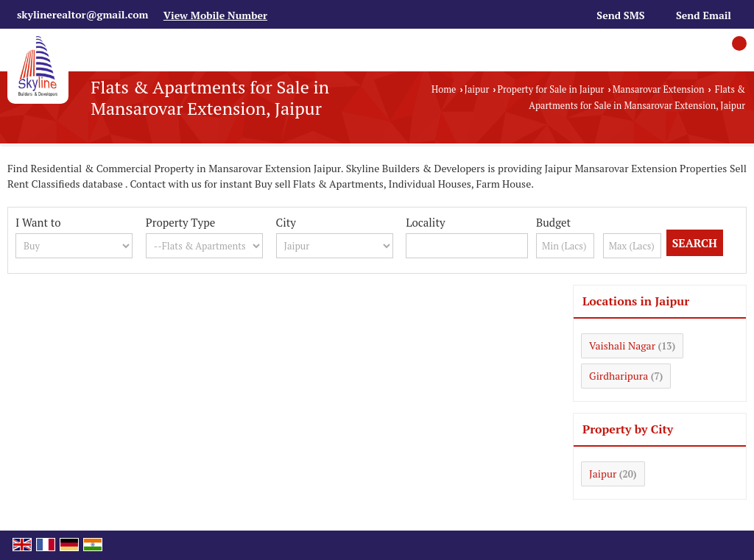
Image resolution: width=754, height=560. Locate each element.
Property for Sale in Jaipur (551, 89)
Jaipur (477, 89)
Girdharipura (619, 376)
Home (444, 89)
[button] (215, 15)
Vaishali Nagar (622, 345)
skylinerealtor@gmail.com (82, 14)
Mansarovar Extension (659, 89)
